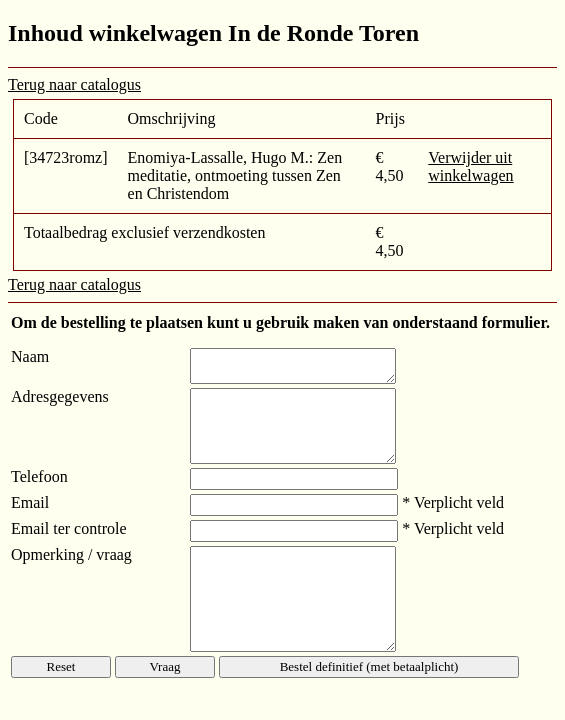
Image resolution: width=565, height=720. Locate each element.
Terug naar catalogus (74, 84)
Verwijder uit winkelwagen (470, 166)
